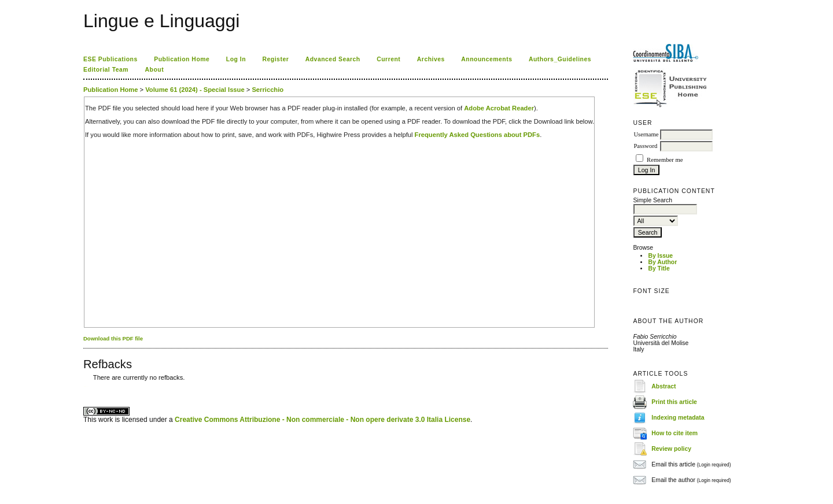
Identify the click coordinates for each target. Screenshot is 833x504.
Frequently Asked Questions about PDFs (478, 135)
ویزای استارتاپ (86, 386)
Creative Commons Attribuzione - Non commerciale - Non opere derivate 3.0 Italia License (322, 420)
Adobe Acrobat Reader (499, 108)
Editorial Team (106, 70)
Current (388, 59)
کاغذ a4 (84, 386)
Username (646, 134)
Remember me (665, 160)
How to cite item (674, 433)
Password (645, 146)
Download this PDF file (113, 338)
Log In (236, 59)
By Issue (660, 256)
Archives (431, 59)
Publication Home (182, 59)
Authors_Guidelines (560, 59)
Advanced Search (333, 59)
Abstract (664, 386)
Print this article (674, 402)
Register (276, 59)
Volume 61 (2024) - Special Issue (195, 90)
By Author (662, 262)
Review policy (671, 449)
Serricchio (268, 90)
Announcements (486, 59)
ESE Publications (110, 59)
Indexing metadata (678, 418)
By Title (659, 268)
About (155, 70)
